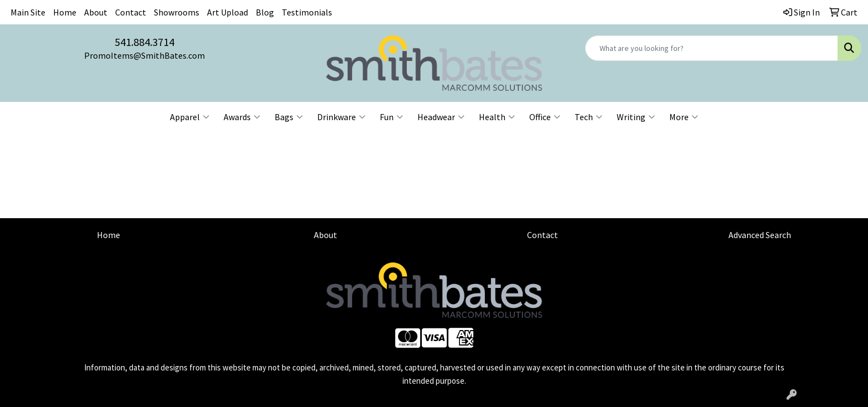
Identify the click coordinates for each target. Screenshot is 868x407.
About (96, 12)
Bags (289, 117)
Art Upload (228, 12)
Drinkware (341, 117)
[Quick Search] (712, 48)
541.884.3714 (144, 42)
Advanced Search (760, 235)
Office (545, 117)
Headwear (441, 117)
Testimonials (307, 12)
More (684, 117)
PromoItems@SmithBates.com (144, 55)
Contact (131, 12)
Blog (265, 12)
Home (65, 12)
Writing (636, 117)
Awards (242, 117)
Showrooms (177, 12)
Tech (588, 117)
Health (497, 117)
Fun (391, 117)
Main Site (28, 12)
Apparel (190, 117)
